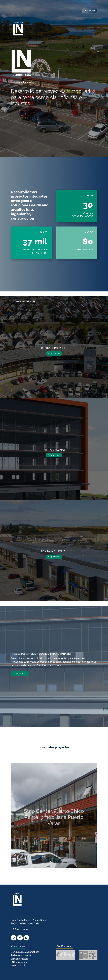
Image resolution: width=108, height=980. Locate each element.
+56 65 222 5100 (19, 929)
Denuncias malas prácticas (25, 952)
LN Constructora (20, 959)
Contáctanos (20, 674)
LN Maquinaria (18, 966)
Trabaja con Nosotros (22, 955)
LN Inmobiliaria (19, 962)
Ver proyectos (54, 353)
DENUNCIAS (89, 11)
